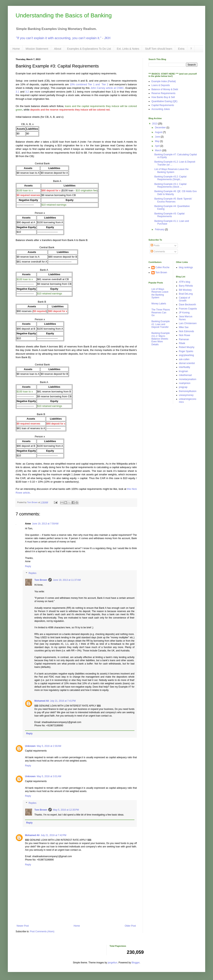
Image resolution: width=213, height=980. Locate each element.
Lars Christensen (188, 323)
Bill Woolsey (185, 290)
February (160, 229)
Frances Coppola (188, 309)
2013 (155, 124)
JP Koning (184, 313)
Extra (181, 49)
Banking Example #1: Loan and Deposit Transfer (161, 324)
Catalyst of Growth (185, 299)
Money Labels (159, 304)
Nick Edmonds (187, 331)
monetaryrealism (188, 379)
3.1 (17, 92)
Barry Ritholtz (186, 286)
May (158, 141)
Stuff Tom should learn (159, 49)
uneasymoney (186, 395)
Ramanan (184, 339)
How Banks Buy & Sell (163, 97)
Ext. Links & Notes (128, 49)
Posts (155, 245)
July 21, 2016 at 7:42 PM (53, 835)
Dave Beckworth (187, 305)
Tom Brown (41, 580)
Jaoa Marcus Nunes (186, 318)
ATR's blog (185, 282)
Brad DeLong (186, 294)
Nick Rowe (185, 335)
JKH (107, 38)
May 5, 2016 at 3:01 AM (49, 776)
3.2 (27, 92)
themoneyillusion (188, 391)
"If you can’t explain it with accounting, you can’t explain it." (59, 38)
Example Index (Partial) (164, 81)
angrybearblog (187, 355)
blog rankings (186, 267)
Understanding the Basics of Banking (64, 15)
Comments (158, 252)
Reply (28, 566)
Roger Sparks (186, 351)
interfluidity (185, 367)
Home (16, 49)
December (161, 128)
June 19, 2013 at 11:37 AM (67, 580)
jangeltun (112, 963)
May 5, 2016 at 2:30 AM (49, 746)
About (58, 49)
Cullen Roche (162, 267)
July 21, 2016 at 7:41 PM (63, 701)
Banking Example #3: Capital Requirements (169, 215)
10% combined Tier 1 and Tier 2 (89, 84)
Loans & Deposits (161, 85)
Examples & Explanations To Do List (89, 49)
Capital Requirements (163, 105)
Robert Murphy (187, 347)
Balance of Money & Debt (165, 89)
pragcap (183, 387)
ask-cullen (184, 359)
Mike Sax (184, 327)
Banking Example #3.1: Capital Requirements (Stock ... (170, 185)
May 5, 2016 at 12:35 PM (66, 810)
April (158, 146)
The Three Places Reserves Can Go (161, 312)
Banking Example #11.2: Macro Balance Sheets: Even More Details (161, 339)
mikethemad (185, 375)
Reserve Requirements (163, 93)
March (159, 150)
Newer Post (23, 926)
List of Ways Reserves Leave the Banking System (171, 171)
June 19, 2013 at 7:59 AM (45, 524)
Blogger (136, 963)
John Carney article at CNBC (107, 88)
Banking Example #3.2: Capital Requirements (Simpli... (170, 178)
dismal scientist (187, 363)
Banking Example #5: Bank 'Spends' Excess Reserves (173, 200)
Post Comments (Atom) (42, 931)
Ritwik (182, 343)
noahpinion (185, 383)
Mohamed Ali (42, 701)
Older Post (130, 926)
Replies (32, 573)
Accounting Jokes (161, 109)
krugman (184, 371)
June (158, 137)
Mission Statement (37, 49)
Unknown (30, 746)
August (159, 132)
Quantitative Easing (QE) (164, 101)
